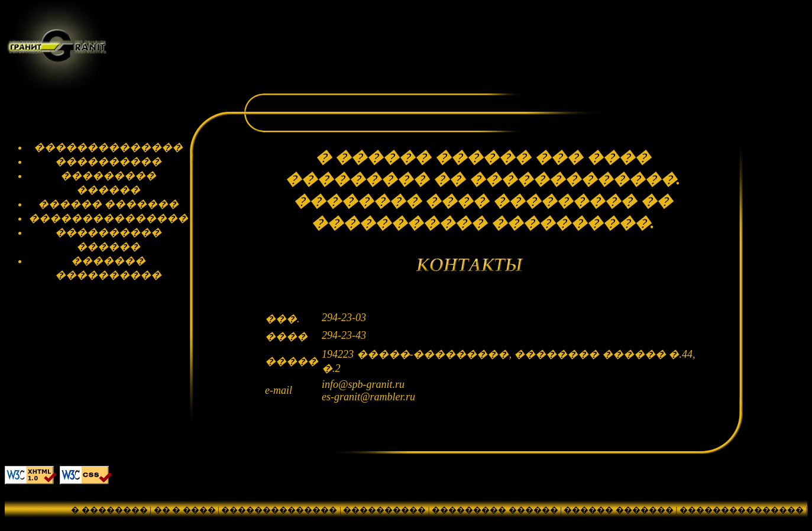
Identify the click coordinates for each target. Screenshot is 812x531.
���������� (384, 510)
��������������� (742, 510)
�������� (490, 521)
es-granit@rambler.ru (368, 397)
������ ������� (619, 510)
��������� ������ (495, 510)
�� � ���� (185, 510)
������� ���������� (601, 521)
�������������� (279, 510)
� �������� (109, 510)
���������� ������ (384, 521)
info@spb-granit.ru (363, 384)
